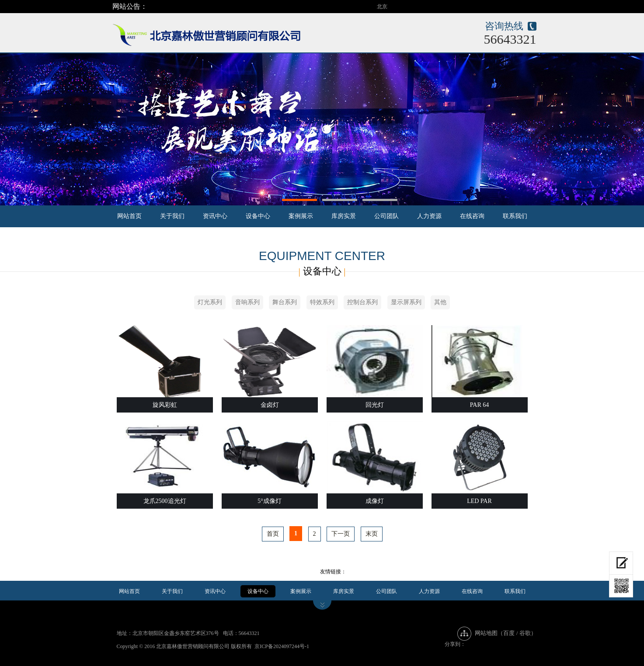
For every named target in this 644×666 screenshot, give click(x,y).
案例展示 (301, 216)
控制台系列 (362, 302)
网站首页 (129, 216)
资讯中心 (215, 216)
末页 (372, 534)
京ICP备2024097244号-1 (282, 646)
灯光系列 (210, 302)
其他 (440, 302)
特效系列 (322, 302)
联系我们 (515, 216)
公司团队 (386, 216)
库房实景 (344, 216)
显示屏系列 (406, 302)
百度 (509, 633)
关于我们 (172, 216)
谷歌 (525, 633)
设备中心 (258, 216)
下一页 (341, 534)
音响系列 (247, 302)
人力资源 (429, 216)
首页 (273, 534)
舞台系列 (285, 302)
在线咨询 (472, 216)
